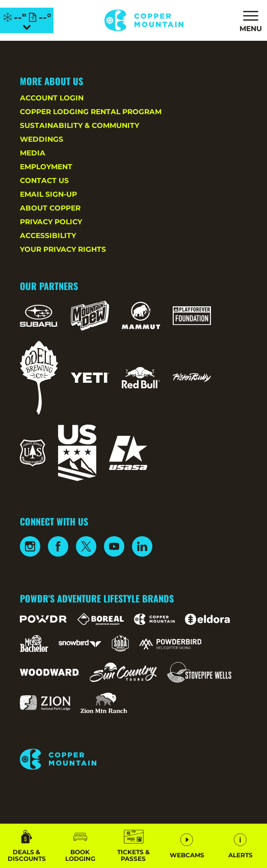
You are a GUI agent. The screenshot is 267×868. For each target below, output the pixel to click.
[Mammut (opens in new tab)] (141, 315)
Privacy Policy (51, 222)
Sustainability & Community (79, 125)
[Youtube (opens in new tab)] (114, 546)
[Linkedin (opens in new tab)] (142, 546)
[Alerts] (240, 846)
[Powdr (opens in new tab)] (43, 619)
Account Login (52, 98)
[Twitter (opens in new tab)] (86, 546)
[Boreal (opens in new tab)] (101, 619)
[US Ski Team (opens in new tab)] (77, 453)
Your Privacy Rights (63, 249)
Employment (46, 167)
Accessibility (48, 235)
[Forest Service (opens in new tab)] (33, 453)
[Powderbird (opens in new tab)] (170, 644)
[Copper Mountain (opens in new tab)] (155, 619)
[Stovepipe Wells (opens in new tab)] (199, 672)
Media (33, 153)
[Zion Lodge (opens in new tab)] (45, 703)
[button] (80, 846)
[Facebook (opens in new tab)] (58, 546)
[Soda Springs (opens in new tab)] (120, 643)
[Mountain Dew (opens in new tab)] (90, 316)
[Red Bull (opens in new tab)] (141, 378)
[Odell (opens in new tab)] (39, 378)
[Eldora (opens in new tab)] (207, 619)
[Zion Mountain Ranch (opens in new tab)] (104, 703)
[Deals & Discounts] (27, 846)
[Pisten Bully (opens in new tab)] (192, 378)
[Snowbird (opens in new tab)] (80, 643)
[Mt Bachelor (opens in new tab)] (34, 643)
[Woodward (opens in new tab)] (50, 672)
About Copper (50, 208)
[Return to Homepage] (144, 20)
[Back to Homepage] (133, 760)
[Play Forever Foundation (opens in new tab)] (192, 316)
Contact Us (44, 180)
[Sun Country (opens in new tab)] (123, 672)
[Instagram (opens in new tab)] (30, 546)
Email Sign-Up (48, 194)
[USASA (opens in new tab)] (128, 453)
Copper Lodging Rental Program (91, 112)
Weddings (42, 139)
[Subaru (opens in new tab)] (39, 316)
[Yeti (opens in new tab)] (90, 378)
